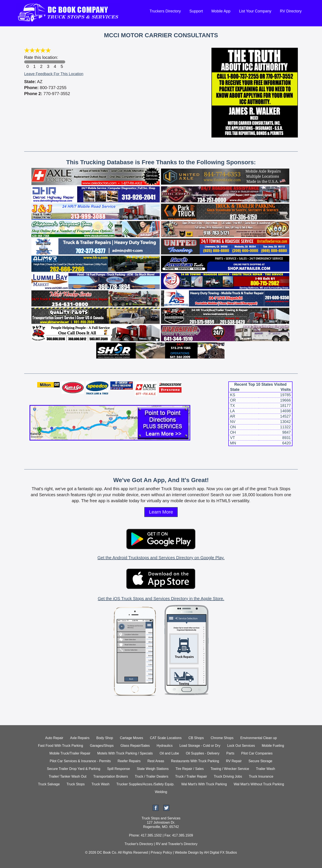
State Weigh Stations (153, 769)
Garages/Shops (102, 746)
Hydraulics (165, 746)
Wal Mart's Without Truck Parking (259, 784)
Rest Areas (156, 761)
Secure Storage (260, 761)
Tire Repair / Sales (190, 769)
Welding (161, 792)
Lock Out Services (241, 746)
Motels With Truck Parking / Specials (125, 753)
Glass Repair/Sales (135, 746)
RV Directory (291, 11)
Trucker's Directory (139, 844)
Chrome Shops (222, 738)
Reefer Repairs (129, 761)
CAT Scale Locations (166, 738)
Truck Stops (76, 784)
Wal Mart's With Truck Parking (204, 784)
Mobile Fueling (273, 746)
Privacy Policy (161, 852)
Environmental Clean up (259, 738)
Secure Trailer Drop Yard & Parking (74, 769)
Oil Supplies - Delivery (203, 753)
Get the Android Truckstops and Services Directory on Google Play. (161, 558)
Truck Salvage (49, 784)
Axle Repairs (80, 738)
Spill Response (119, 769)
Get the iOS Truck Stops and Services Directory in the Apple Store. (161, 599)
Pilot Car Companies (257, 753)
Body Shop (105, 738)
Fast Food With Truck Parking (61, 746)
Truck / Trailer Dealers (151, 776)
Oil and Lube (169, 753)
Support (196, 11)
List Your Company (255, 11)
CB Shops (196, 738)
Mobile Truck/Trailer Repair (70, 753)
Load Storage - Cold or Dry (200, 746)
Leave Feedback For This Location (54, 74)
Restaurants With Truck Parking (195, 761)
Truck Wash (100, 784)
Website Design (187, 852)
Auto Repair (54, 738)
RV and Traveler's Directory (177, 844)
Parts (230, 753)
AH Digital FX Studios (220, 852)
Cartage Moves (132, 738)
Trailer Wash (266, 769)
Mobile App (221, 11)
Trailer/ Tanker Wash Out (68, 776)
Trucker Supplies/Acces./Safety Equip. (145, 784)
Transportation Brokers (111, 776)
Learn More (161, 512)
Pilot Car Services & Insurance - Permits (80, 761)
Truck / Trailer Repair (191, 776)
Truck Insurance (261, 776)
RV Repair (234, 761)
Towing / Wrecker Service (230, 769)
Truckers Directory (165, 11)
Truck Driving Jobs (228, 776)
